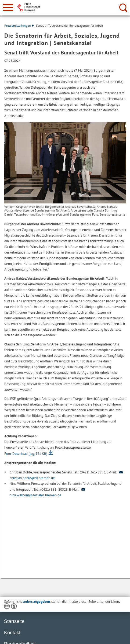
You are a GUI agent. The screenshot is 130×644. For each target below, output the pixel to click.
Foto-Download (26, 454)
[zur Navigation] (8, 7)
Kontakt (12, 633)
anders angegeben (36, 602)
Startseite (14, 621)
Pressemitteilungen (19, 25)
